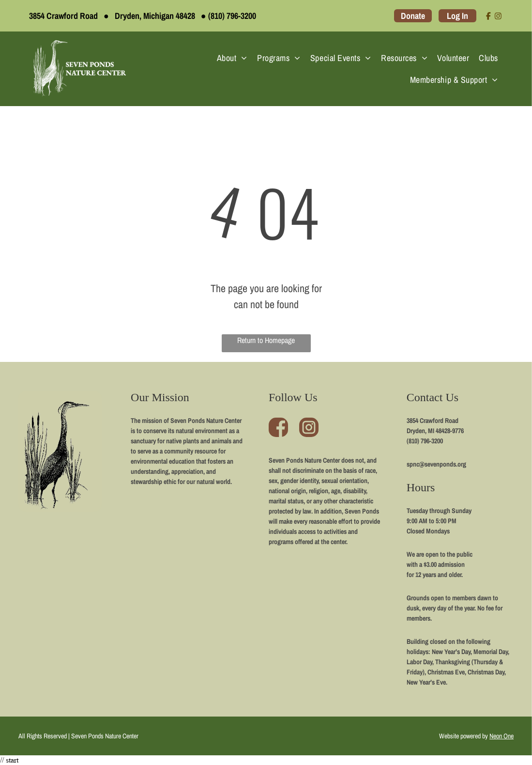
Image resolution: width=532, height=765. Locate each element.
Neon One (502, 736)
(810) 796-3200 (232, 16)
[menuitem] (232, 58)
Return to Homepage (266, 340)
